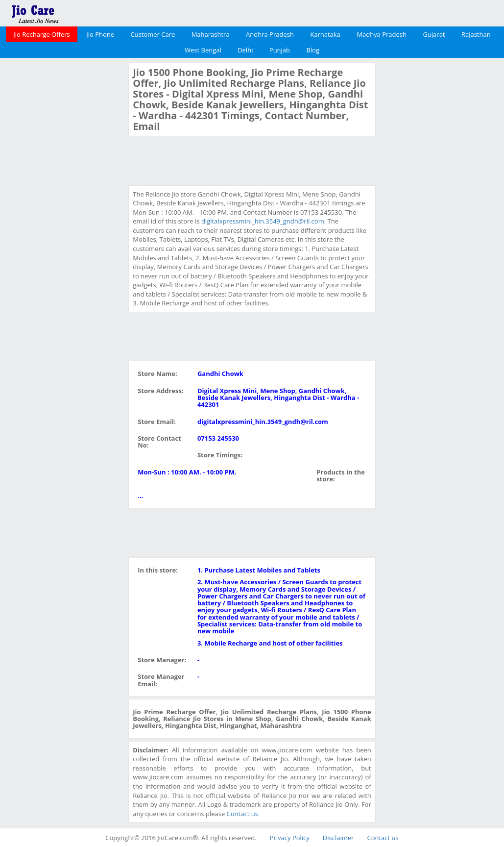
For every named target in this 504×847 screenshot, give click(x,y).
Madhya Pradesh (382, 34)
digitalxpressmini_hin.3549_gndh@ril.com (263, 221)
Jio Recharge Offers (41, 34)
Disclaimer (338, 838)
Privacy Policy (290, 838)
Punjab (280, 50)
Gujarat (434, 34)
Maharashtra (211, 34)
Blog (313, 50)
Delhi (245, 50)
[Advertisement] (63, 210)
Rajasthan (476, 34)
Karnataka (325, 34)
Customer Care (153, 34)
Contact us (242, 814)
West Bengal (203, 50)
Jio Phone (100, 34)
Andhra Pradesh (270, 34)
